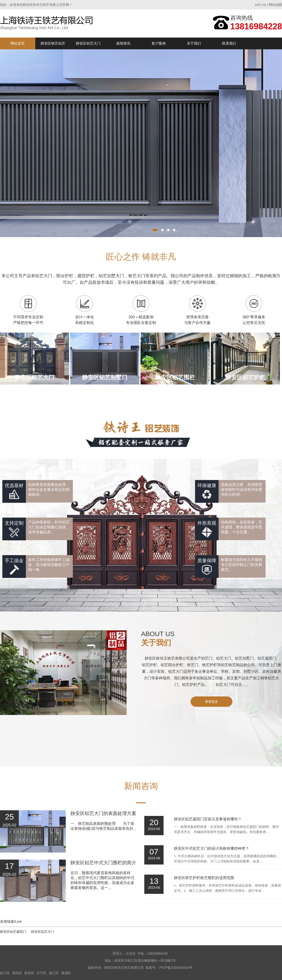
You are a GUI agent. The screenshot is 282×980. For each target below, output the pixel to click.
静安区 (29, 973)
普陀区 (17, 973)
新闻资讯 (123, 43)
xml (258, 5)
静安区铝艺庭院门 (13, 932)
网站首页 (18, 43)
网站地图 (275, 5)
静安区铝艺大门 (88, 43)
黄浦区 (66, 973)
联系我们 (229, 43)
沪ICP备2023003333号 (175, 968)
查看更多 (211, 702)
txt (264, 5)
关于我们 (194, 43)
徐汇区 (54, 973)
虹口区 (5, 973)
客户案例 (159, 43)
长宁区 (42, 973)
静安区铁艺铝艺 (53, 43)
